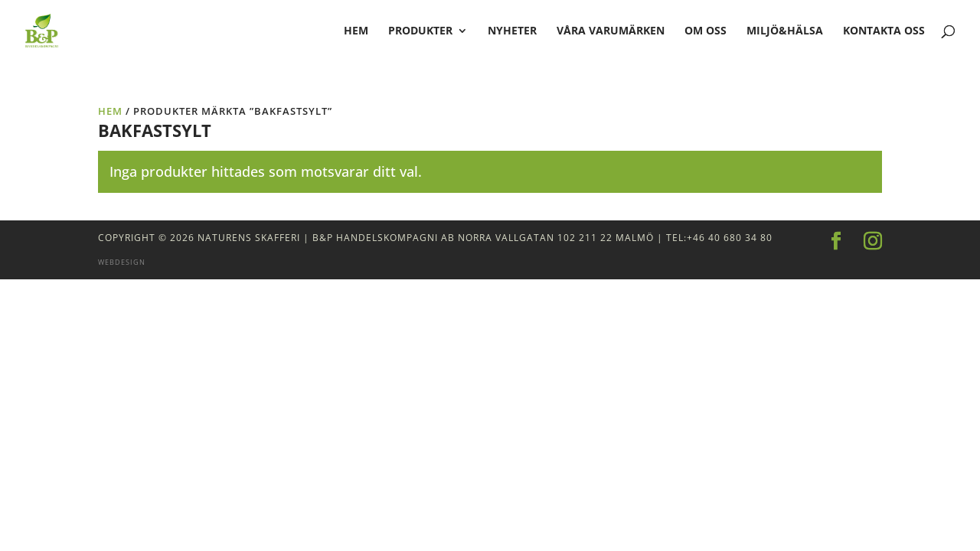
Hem (110, 111)
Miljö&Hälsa (785, 31)
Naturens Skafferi (249, 238)
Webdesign (122, 262)
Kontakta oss (884, 31)
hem (356, 31)
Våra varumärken (611, 31)
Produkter (420, 31)
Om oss (706, 31)
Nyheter (512, 31)
